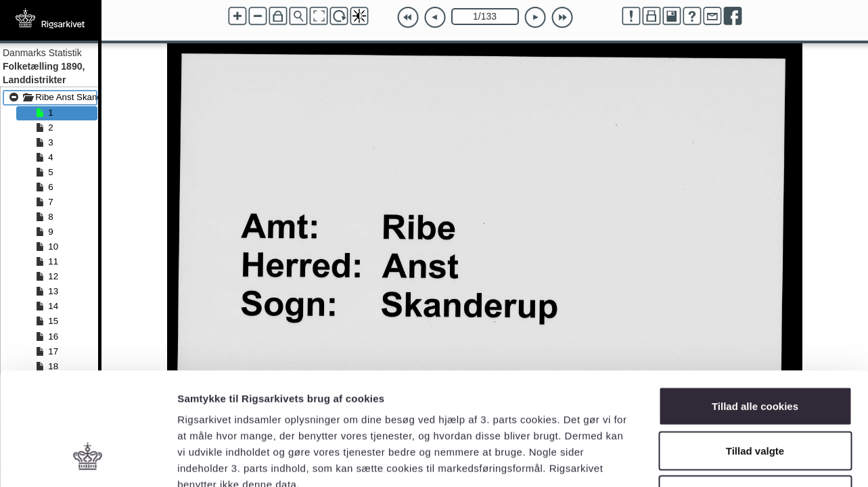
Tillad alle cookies (755, 309)
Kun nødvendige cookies (755, 398)
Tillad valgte (755, 354)
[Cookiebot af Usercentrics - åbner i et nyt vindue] (88, 461)
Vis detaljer (703, 460)
